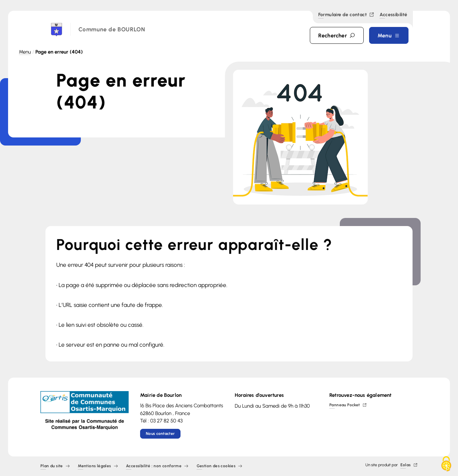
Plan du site (55, 466)
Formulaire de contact (346, 15)
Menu (25, 52)
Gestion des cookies (220, 466)
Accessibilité (393, 15)
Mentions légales (98, 466)
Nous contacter (160, 434)
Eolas (409, 465)
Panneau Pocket (348, 405)
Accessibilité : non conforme (157, 466)
